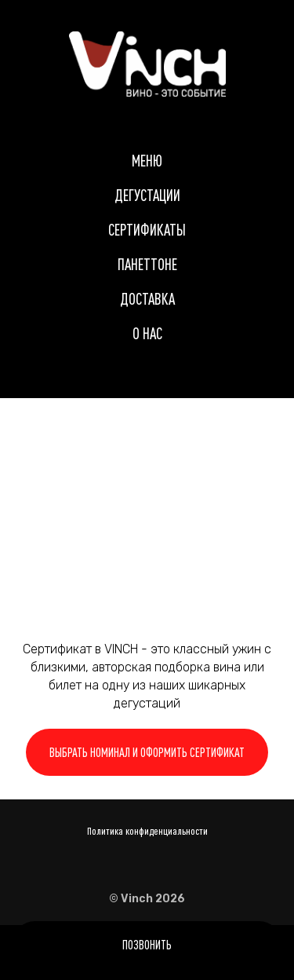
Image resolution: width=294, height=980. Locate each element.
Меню (147, 161)
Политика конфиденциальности (147, 831)
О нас (147, 333)
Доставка (147, 299)
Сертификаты (147, 230)
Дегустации (147, 195)
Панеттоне (147, 264)
